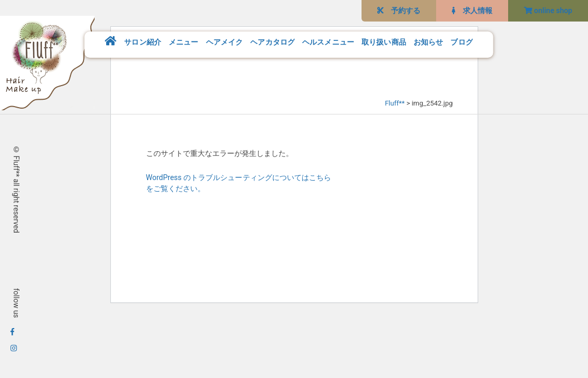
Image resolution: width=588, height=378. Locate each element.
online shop (548, 10)
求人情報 (472, 10)
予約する (399, 10)
